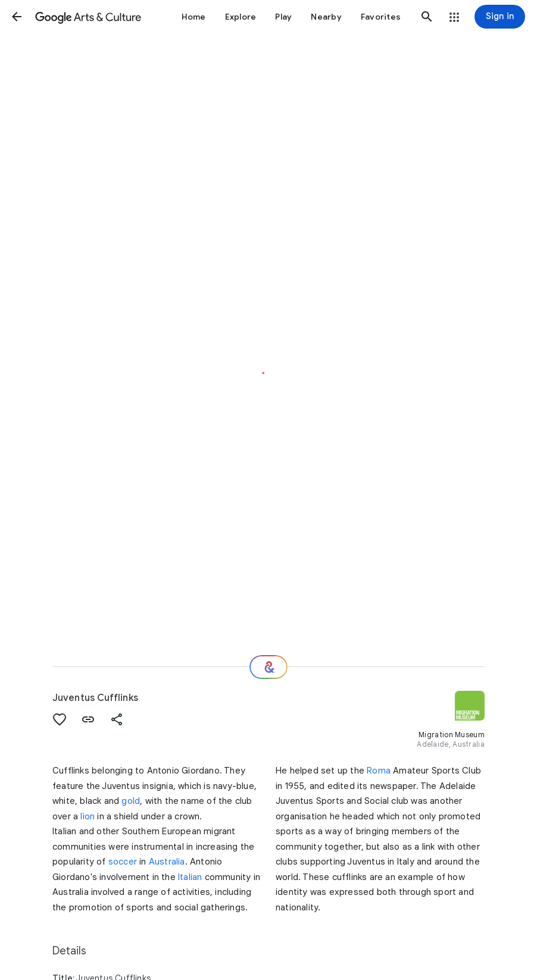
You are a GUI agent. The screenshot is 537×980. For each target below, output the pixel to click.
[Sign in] (500, 17)
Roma (379, 771)
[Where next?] (268, 667)
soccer (123, 862)
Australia (167, 862)
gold (131, 801)
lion (88, 816)
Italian (190, 877)
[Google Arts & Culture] (88, 17)
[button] (17, 17)
